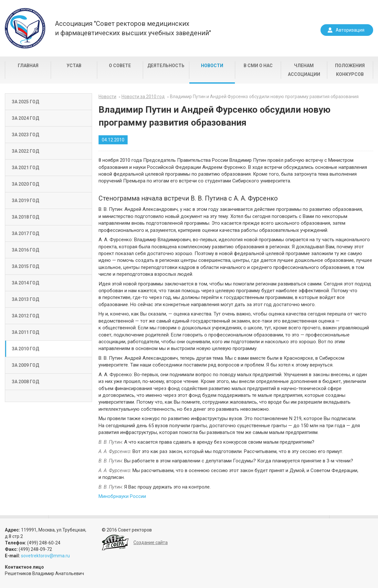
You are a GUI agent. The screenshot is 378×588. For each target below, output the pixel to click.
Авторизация (350, 30)
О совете (120, 66)
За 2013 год (25, 299)
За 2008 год (25, 382)
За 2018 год (25, 217)
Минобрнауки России (122, 496)
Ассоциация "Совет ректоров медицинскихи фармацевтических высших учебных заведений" (133, 28)
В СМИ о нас (258, 66)
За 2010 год (25, 349)
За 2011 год (25, 332)
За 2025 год (25, 102)
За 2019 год (25, 201)
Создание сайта (151, 542)
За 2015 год (25, 266)
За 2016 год (25, 250)
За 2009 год (25, 365)
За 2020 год (25, 184)
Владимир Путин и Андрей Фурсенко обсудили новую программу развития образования (264, 97)
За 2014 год (25, 283)
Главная (28, 66)
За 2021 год (25, 168)
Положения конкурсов (350, 70)
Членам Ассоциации (304, 70)
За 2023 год (25, 135)
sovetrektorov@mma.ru (45, 556)
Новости (212, 66)
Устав (74, 66)
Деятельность (166, 66)
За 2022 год (25, 151)
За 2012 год (25, 316)
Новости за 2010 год (143, 97)
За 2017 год (25, 233)
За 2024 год (25, 118)
